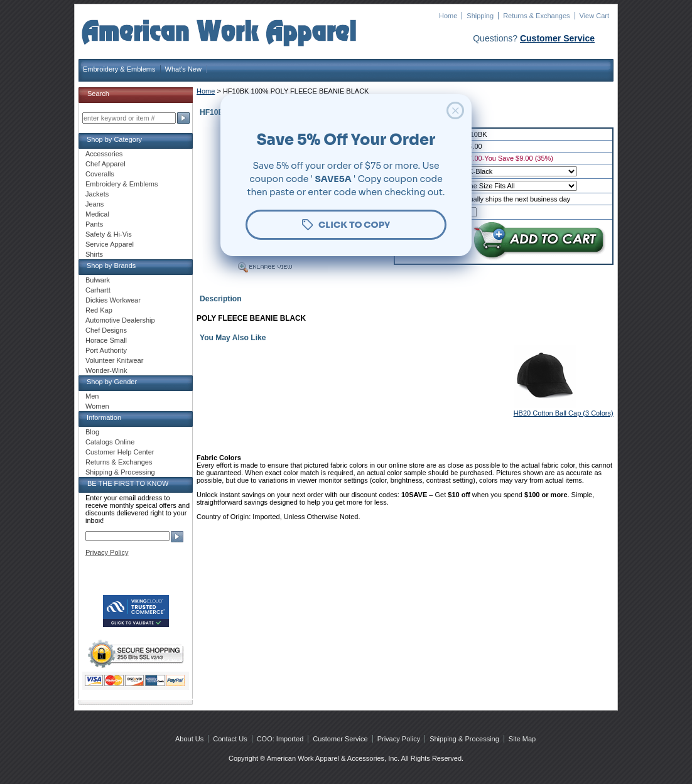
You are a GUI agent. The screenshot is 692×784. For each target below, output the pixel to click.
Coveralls (100, 174)
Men (92, 396)
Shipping (480, 16)
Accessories (104, 154)
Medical (97, 214)
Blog (92, 432)
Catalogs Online (110, 442)
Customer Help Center (120, 452)
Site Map (522, 739)
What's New (183, 69)
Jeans (95, 204)
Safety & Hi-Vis (109, 234)
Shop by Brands (111, 266)
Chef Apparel (105, 164)
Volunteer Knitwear (114, 360)
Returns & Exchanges (536, 16)
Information (104, 417)
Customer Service (557, 38)
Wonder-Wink (106, 370)
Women (97, 406)
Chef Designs (106, 330)
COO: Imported (280, 739)
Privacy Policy (107, 552)
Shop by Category (114, 139)
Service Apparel (110, 244)
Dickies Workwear (113, 300)
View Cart (594, 16)
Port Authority (106, 350)
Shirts (94, 254)
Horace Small (106, 340)
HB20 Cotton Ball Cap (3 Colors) (564, 413)
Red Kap (99, 310)
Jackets (97, 194)
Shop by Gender (112, 382)
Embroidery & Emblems (119, 69)
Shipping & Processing (120, 472)
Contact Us (230, 739)
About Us (189, 739)
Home (448, 16)
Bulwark (98, 280)
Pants (94, 224)
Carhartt (98, 290)
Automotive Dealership (120, 320)
